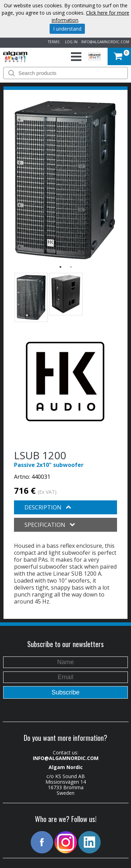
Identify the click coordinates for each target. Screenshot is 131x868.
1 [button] (60, 267)
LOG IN (70, 42)
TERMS (53, 42)
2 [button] (71, 267)
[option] (65, 180)
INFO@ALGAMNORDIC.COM (105, 42)
